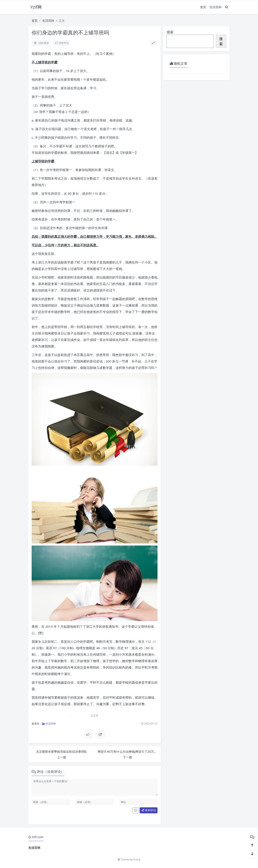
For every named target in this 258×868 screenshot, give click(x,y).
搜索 (170, 32)
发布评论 (149, 810)
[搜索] (227, 7)
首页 (203, 7)
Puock (137, 860)
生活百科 (216, 7)
